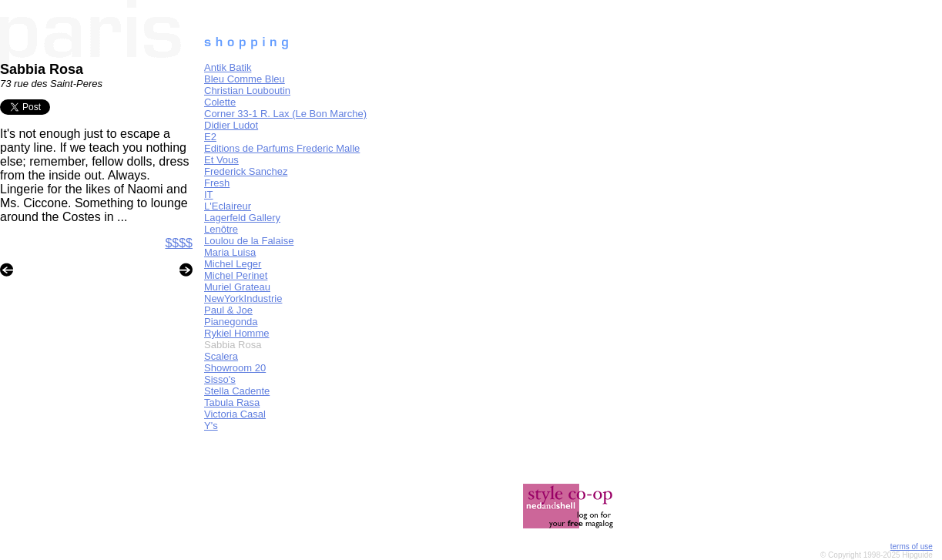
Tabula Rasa (232, 402)
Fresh (217, 183)
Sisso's (220, 379)
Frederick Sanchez (246, 171)
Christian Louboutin (247, 91)
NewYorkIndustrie (243, 298)
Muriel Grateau (237, 287)
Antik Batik (228, 67)
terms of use (912, 547)
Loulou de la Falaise (249, 241)
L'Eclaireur (228, 206)
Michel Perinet (236, 275)
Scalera (221, 356)
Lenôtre (221, 229)
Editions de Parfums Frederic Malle (282, 148)
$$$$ (179, 243)
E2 (210, 137)
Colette (220, 102)
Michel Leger (233, 264)
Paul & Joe (228, 310)
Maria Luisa (230, 252)
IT (209, 194)
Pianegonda (231, 322)
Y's (211, 426)
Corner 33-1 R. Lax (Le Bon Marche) (285, 114)
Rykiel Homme (237, 333)
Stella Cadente (237, 391)
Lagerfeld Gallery (242, 218)
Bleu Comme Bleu (245, 79)
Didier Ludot (231, 125)
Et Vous (221, 160)
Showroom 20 (235, 368)
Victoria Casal (235, 414)
